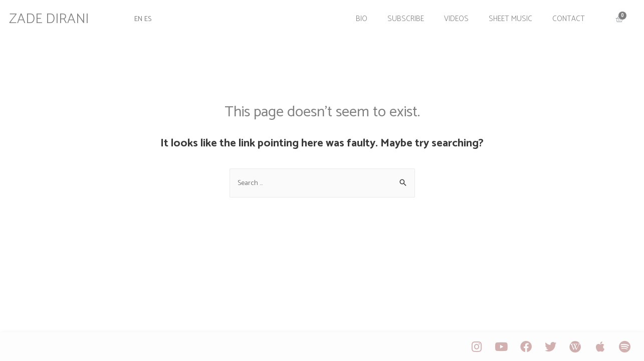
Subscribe (401, 16)
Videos (451, 16)
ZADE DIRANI (55, 17)
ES (153, 16)
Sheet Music (505, 16)
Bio (357, 16)
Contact (564, 16)
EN (143, 16)
